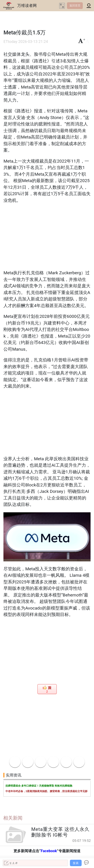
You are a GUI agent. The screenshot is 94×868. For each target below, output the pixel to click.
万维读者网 (27, 6)
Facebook (49, 851)
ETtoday (10, 42)
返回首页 (75, 6)
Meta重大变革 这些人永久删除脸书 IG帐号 (60, 832)
